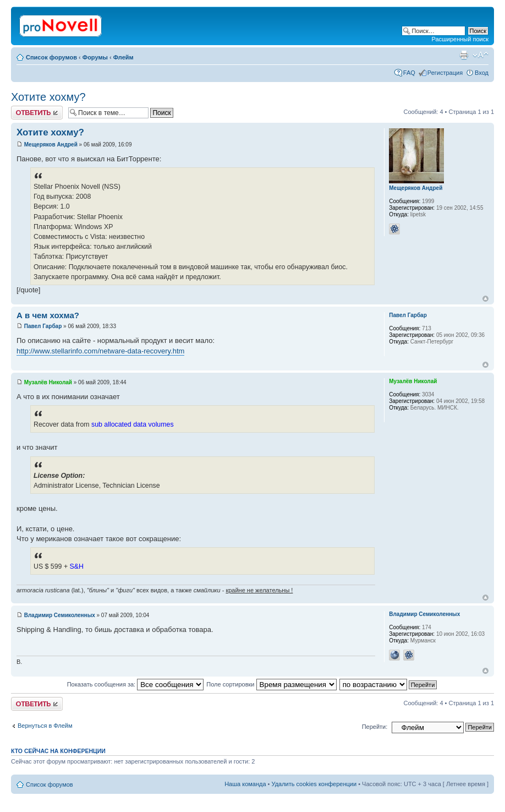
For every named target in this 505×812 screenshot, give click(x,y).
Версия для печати (464, 55)
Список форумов (51, 57)
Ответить (37, 113)
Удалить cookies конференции (314, 784)
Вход (482, 73)
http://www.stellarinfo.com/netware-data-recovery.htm (100, 351)
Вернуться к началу (485, 299)
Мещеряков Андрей (51, 145)
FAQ (409, 73)
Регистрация (445, 73)
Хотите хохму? (48, 97)
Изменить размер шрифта (481, 55)
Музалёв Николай (48, 382)
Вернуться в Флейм (45, 726)
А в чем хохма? (48, 315)
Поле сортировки (271, 684)
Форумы (95, 57)
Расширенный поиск (460, 39)
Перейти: (375, 727)
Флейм (123, 57)
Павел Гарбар (43, 326)
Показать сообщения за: (136, 684)
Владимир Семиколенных (60, 615)
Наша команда (245, 784)
